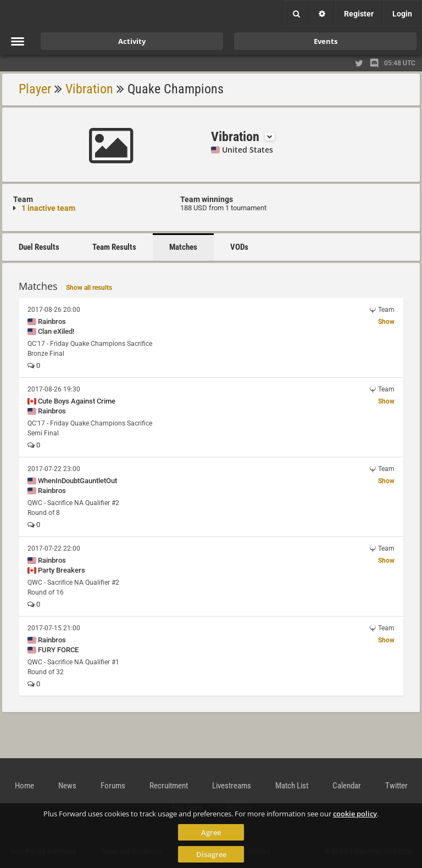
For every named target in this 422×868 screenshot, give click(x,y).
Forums (113, 786)
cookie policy (355, 814)
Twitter (396, 786)
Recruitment (169, 786)
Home (24, 786)
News (67, 786)
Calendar (347, 786)
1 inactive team (48, 208)
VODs (239, 247)
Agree (211, 832)
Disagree (211, 854)
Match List (292, 786)
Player (35, 89)
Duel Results (39, 247)
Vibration (89, 89)
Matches (183, 247)
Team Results (114, 247)
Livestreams (232, 786)
